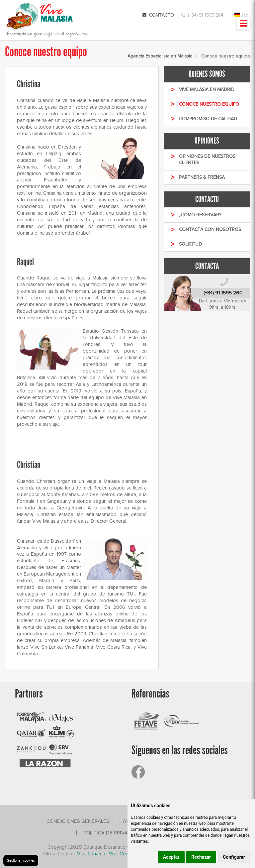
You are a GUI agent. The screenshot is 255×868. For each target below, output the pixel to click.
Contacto (162, 15)
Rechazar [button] (201, 857)
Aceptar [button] (171, 857)
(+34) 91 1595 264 (206, 15)
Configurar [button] (234, 857)
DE (245, 15)
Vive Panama (92, 854)
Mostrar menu (244, 25)
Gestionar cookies (21, 860)
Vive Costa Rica (126, 854)
